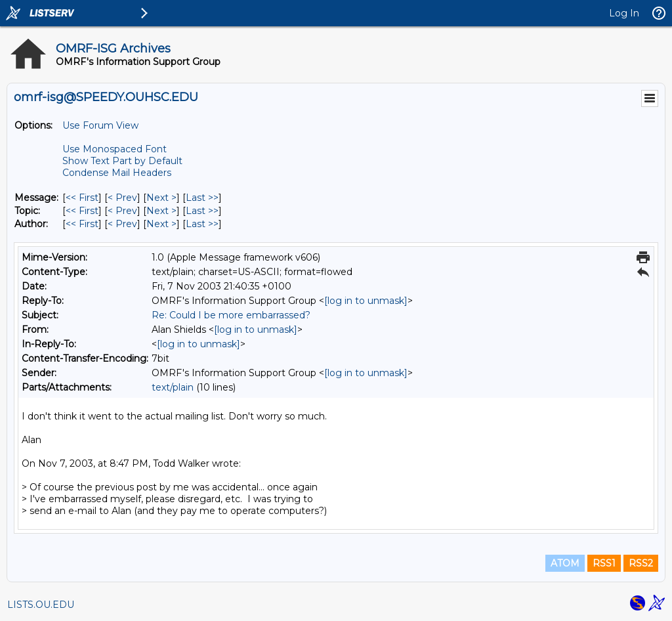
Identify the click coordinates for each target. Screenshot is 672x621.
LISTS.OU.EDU (41, 605)
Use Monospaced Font (115, 149)
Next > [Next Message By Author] (161, 224)
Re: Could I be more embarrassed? (231, 315)
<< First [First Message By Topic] (82, 211)
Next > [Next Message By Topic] (161, 211)
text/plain (173, 387)
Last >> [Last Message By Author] (202, 224)
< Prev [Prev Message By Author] (122, 224)
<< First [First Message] (82, 198)
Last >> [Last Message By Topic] (202, 211)
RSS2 (641, 563)
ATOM (565, 563)
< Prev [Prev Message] (122, 198)
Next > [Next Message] (161, 198)
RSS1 (604, 563)
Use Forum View (100, 125)
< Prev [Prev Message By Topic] (122, 211)
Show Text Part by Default (122, 161)
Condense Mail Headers (117, 173)
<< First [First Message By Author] (82, 224)
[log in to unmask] (366, 301)
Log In (624, 13)
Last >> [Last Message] (202, 198)
